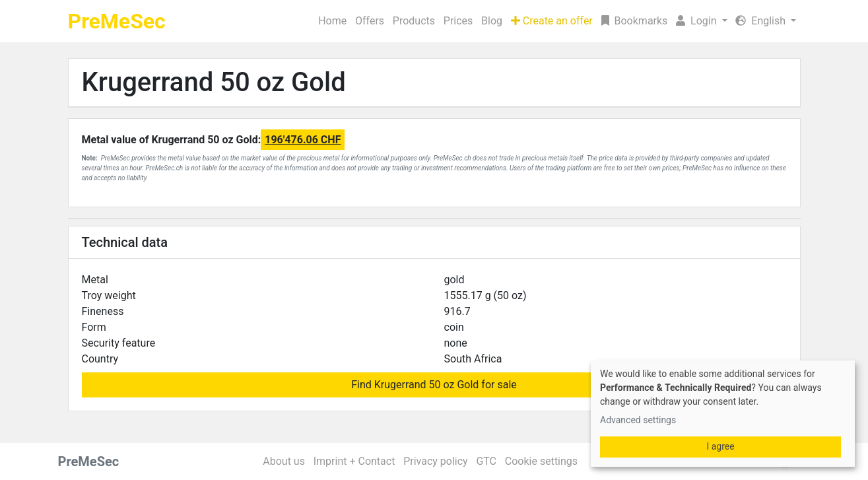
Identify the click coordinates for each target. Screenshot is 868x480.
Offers (370, 21)
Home (332, 21)
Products (414, 21)
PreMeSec (117, 21)
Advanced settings (638, 420)
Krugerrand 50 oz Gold (214, 82)
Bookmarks (635, 21)
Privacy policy (436, 461)
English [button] (762, 21)
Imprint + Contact (354, 461)
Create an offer (552, 21)
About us (284, 461)
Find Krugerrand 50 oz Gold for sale (434, 385)
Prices (458, 21)
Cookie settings (541, 461)
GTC (486, 461)
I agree (720, 446)
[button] (702, 21)
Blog (492, 21)
